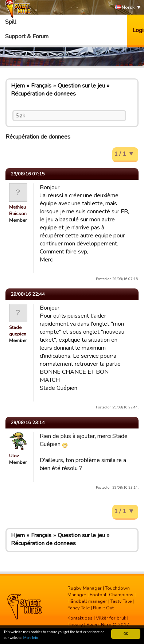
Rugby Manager (85, 588)
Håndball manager (87, 601)
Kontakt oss (80, 618)
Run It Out (103, 608)
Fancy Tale (79, 608)
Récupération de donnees (43, 94)
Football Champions (112, 595)
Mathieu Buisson (18, 210)
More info (31, 638)
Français (41, 86)
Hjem (18, 86)
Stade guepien (18, 331)
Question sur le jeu (81, 86)
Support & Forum (27, 36)
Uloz (14, 456)
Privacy (75, 625)
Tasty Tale (121, 601)
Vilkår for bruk (111, 618)
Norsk (125, 7)
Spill (11, 22)
